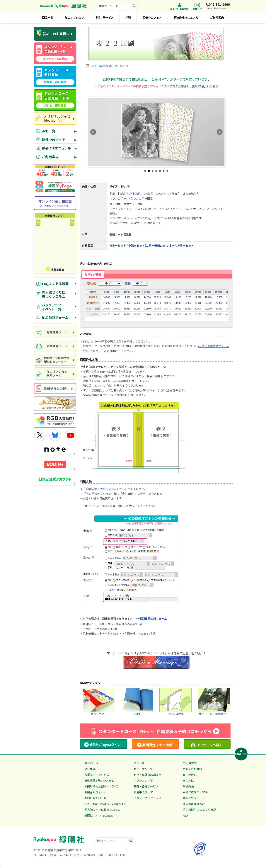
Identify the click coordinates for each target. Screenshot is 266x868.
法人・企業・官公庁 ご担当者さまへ (105, 804)
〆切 (128, 17)
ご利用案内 (217, 17)
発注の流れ (190, 775)
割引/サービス (105, 17)
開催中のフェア (152, 17)
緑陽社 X (91, 815)
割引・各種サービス (146, 786)
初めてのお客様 (192, 769)
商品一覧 (48, 17)
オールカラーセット (181, 245)
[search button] (134, 6)
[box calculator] (55, 346)
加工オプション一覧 (108, 66)
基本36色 (135, 194)
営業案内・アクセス (97, 775)
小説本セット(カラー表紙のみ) (147, 245)
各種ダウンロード (194, 798)
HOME (93, 66)
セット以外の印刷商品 (147, 775)
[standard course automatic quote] (55, 53)
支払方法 (188, 781)
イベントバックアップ (147, 798)
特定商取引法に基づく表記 (199, 810)
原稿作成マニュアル (186, 17)
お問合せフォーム (96, 792)
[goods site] (55, 119)
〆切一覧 (139, 763)
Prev (93, 132)
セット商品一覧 (143, 769)
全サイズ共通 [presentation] (93, 274)
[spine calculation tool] (55, 332)
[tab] (93, 275)
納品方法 (188, 786)
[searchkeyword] (114, 6)
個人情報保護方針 (194, 804)
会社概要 (90, 769)
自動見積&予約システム (99, 781)
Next (220, 132)
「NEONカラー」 (93, 351)
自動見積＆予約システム (101, 489)
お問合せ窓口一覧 (96, 798)
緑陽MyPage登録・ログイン (102, 786)
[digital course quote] (55, 100)
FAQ (185, 815)
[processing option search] (55, 373)
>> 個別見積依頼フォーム (214, 346)
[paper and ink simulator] (55, 360)
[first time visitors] (55, 34)
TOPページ (91, 763)
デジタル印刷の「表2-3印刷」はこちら (194, 86)
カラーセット (118, 245)
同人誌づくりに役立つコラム (102, 810)
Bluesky (108, 815)
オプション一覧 (143, 781)
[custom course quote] (55, 77)
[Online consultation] (55, 203)
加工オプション (75, 17)
